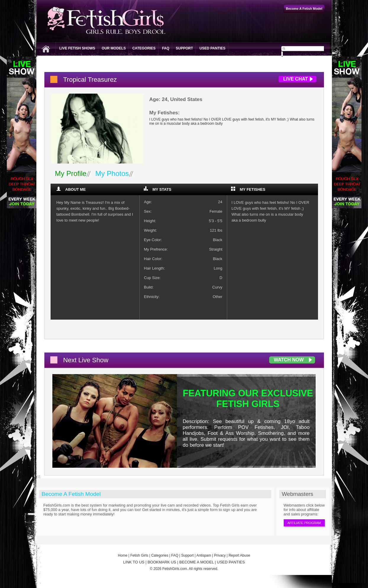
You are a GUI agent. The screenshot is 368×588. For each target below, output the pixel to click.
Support (184, 48)
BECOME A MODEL (197, 562)
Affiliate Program (304, 523)
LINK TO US (134, 562)
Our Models (114, 48)
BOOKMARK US (162, 562)
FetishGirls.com (175, 569)
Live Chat (296, 79)
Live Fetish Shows (77, 48)
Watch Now (289, 360)
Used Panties (212, 48)
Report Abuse (239, 555)
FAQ (166, 48)
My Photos (112, 173)
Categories (144, 48)
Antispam (204, 555)
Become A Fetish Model (71, 494)
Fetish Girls (139, 555)
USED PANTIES (231, 562)
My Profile (71, 173)
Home (123, 555)
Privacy (220, 555)
